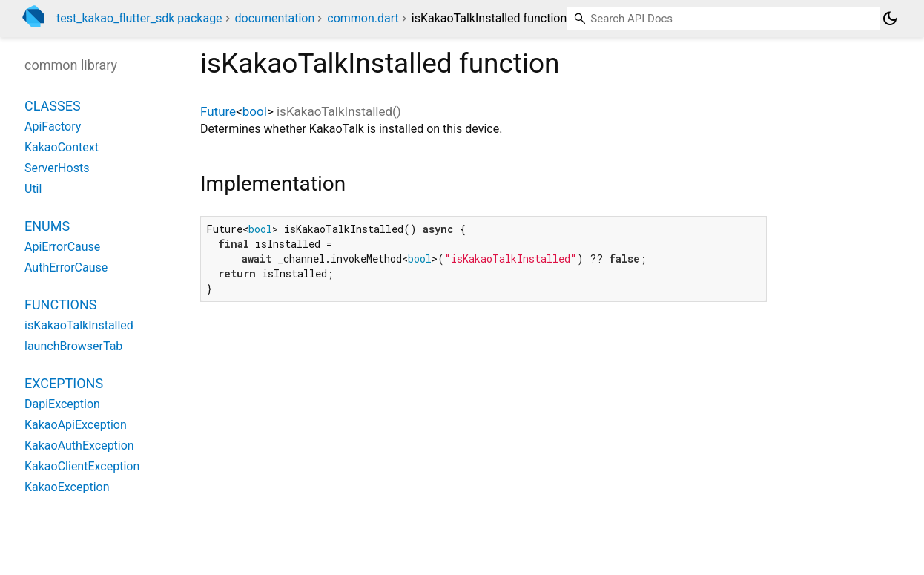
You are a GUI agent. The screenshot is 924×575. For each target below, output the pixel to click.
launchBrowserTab (73, 346)
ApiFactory (53, 126)
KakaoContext (62, 147)
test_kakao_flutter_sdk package (139, 18)
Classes (53, 106)
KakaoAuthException (79, 446)
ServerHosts (57, 168)
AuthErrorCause (66, 267)
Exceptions (64, 383)
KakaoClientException (82, 466)
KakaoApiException (76, 425)
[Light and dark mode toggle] (890, 19)
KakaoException (67, 487)
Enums (47, 226)
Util (33, 189)
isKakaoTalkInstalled (79, 325)
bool (255, 111)
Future (218, 111)
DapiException (62, 404)
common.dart (363, 18)
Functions (60, 305)
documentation (275, 18)
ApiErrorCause (62, 247)
